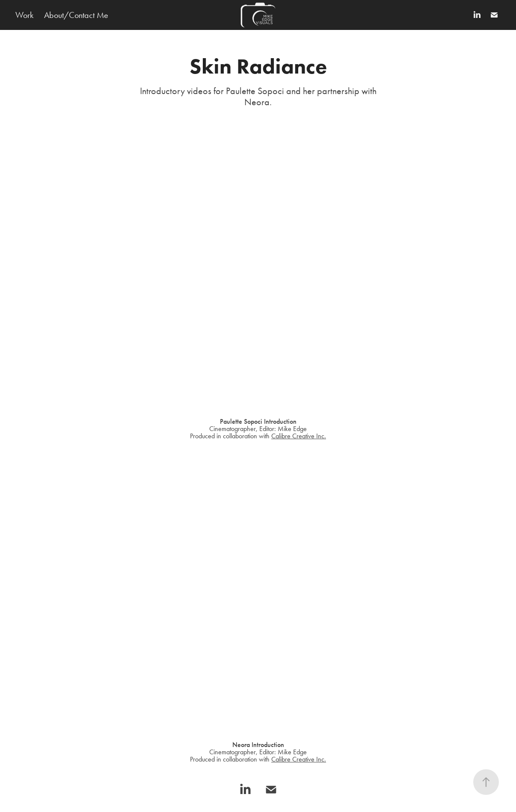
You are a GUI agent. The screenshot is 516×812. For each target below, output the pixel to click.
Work (24, 15)
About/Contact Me (76, 15)
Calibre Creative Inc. (299, 436)
